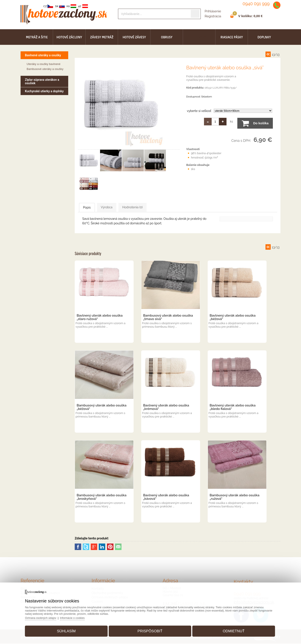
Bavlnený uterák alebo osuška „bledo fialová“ (233, 408)
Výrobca (120, 207)
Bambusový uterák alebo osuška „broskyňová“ (102, 497)
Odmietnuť (230, 630)
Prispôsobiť (150, 630)
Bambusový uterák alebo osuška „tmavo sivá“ (168, 318)
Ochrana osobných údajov (46, 616)
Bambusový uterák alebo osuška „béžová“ (102, 408)
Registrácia (213, 16)
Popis (92, 208)
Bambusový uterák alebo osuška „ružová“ (235, 497)
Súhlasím (70, 630)
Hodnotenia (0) (155, 207)
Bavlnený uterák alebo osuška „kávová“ (166, 497)
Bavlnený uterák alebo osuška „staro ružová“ (100, 318)
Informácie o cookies (79, 616)
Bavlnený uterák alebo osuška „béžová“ (233, 318)
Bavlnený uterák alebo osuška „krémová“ (166, 408)
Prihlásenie (213, 11)
